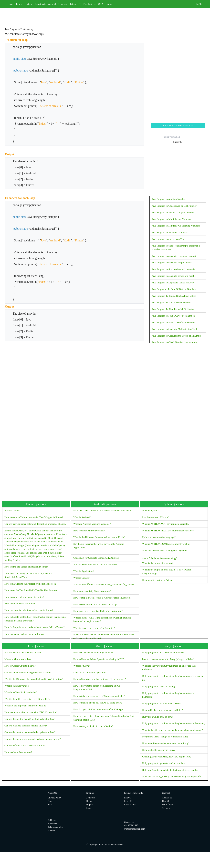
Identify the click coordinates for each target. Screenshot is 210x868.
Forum (109, 4)
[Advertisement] (98, 15)
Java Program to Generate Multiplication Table (175, 329)
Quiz (50, 801)
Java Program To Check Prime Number (171, 302)
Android (52, 4)
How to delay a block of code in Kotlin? (93, 726)
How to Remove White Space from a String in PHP (99, 659)
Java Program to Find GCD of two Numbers (173, 316)
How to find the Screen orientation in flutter (26, 567)
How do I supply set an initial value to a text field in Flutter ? (35, 627)
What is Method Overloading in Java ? (23, 652)
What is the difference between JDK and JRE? (27, 699)
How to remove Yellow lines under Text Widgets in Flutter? (34, 517)
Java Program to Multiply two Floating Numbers (176, 226)
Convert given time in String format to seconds (28, 672)
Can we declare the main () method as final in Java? (30, 719)
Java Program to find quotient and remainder (174, 269)
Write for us (168, 805)
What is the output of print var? (174, 560)
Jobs (50, 805)
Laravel (20, 4)
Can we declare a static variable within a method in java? (32, 739)
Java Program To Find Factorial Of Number (173, 309)
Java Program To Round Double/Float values (174, 296)
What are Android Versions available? (92, 524)
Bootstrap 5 (40, 4)
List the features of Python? (156, 517)
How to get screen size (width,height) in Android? (98, 611)
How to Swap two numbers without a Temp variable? (100, 679)
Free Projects (89, 4)
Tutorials (75, 4)
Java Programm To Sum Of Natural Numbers (174, 289)
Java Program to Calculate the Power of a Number (177, 336)
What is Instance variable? (17, 686)
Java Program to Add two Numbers (169, 199)
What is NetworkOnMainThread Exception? (95, 565)
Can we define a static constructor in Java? (25, 745)
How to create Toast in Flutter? (20, 604)
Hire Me (166, 801)
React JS (128, 801)
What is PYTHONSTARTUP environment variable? (168, 531)
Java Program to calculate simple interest (172, 263)
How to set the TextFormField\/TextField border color (31, 590)
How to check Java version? (18, 752)
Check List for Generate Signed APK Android (96, 558)
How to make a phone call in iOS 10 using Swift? (98, 703)
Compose (63, 4)
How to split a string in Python (157, 580)
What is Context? (82, 578)
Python (29, 4)
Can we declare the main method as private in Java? (30, 732)
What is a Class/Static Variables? (21, 692)
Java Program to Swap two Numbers (170, 232)
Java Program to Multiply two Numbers (171, 219)
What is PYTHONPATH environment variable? (166, 524)
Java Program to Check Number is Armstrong (174, 342)
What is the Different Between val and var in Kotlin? (99, 537)
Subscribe (178, 142)
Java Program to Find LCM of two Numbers (174, 322)
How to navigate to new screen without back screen (30, 584)
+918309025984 (132, 825)
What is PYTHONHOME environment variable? (166, 544)
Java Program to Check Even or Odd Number (174, 206)
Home (11, 4)
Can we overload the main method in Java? (26, 726)
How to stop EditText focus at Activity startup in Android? (102, 598)
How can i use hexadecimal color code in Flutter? (29, 610)
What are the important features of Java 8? (25, 706)
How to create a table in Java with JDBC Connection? (31, 712)
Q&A (101, 4)
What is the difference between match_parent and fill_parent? (104, 584)
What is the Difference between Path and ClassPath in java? (34, 679)
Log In (199, 4)
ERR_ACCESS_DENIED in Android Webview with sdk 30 (103, 511)
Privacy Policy (55, 798)
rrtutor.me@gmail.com (135, 829)
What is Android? (82, 517)
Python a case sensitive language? (159, 537)
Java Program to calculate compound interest (174, 256)
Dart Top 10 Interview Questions (89, 672)
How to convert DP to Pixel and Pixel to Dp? (95, 604)
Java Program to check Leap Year (168, 239)
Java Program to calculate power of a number (174, 276)
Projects (90, 805)
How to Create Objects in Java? (20, 666)
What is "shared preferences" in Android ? (94, 628)
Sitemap (166, 808)
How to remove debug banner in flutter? (24, 597)
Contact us (167, 798)
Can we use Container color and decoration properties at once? (35, 524)
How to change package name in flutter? (24, 634)
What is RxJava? (82, 666)
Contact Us (129, 822)
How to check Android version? (89, 531)
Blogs (89, 808)
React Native (130, 805)
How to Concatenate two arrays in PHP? (93, 652)
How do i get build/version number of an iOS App (98, 709)
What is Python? (150, 511)
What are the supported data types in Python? (165, 550)
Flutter (89, 801)
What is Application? (84, 571)
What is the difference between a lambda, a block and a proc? (173, 730)
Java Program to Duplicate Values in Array (173, 283)
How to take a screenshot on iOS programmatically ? (99, 696)
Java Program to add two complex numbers (173, 212)
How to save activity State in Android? (92, 591)
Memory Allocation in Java (18, 659)
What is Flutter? (12, 511)
